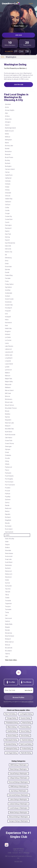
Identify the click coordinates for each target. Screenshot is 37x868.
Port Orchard (9, 482)
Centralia (8, 181)
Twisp (7, 612)
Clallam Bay (9, 199)
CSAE (10, 853)
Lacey (7, 343)
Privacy (21, 851)
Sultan (7, 580)
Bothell (7, 149)
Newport (8, 426)
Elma (7, 261)
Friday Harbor (9, 284)
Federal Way (9, 275)
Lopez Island (9, 364)
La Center (8, 337)
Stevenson (8, 577)
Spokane (8, 568)
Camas (7, 172)
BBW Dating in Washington (19, 765)
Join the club (19, 84)
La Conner (8, 340)
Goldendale (9, 293)
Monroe (7, 396)
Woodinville (9, 648)
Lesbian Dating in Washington (18, 804)
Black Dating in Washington (19, 769)
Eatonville (8, 246)
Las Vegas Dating (11, 753)
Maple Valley (9, 382)
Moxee (7, 411)
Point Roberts (9, 476)
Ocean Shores (9, 443)
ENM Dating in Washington (18, 786)
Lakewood (8, 349)
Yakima (7, 654)
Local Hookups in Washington (18, 808)
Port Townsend (10, 485)
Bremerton (8, 151)
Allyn (7, 113)
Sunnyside (8, 586)
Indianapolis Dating (11, 749)
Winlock (8, 645)
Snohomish (9, 556)
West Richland (9, 636)
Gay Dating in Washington (19, 791)
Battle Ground (9, 131)
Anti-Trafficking (24, 853)
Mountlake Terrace (11, 408)
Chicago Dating (12, 718)
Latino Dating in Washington (18, 799)
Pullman (8, 494)
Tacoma (8, 589)
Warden (7, 630)
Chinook (8, 196)
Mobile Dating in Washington (19, 812)
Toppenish (8, 604)
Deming (7, 237)
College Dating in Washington (18, 778)
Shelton (7, 548)
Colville (7, 210)
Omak (7, 452)
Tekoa (7, 595)
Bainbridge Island (10, 128)
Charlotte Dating (27, 740)
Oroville (7, 458)
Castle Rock (9, 175)
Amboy (7, 116)
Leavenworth (9, 352)
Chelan (7, 187)
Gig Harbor (8, 287)
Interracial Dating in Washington (18, 795)
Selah (7, 542)
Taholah (8, 592)
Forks (7, 281)
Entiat (7, 264)
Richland (8, 517)
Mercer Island (9, 390)
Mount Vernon (9, 405)
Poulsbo (8, 488)
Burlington (8, 166)
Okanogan (8, 446)
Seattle (7, 535)
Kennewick (8, 323)
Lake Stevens (9, 346)
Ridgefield (8, 520)
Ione (6, 314)
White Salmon (9, 642)
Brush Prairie (9, 157)
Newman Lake (9, 423)
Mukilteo (8, 414)
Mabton (7, 373)
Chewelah (8, 193)
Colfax (7, 208)
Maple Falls (9, 379)
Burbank (8, 163)
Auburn (7, 125)
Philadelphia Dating (12, 723)
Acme (7, 107)
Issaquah (8, 317)
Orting (7, 461)
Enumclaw (8, 267)
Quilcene (8, 500)
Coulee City (8, 216)
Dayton (7, 231)
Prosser (8, 491)
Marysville (8, 384)
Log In (31, 4)
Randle (7, 505)
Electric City (9, 252)
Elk (6, 255)
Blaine (7, 143)
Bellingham (8, 140)
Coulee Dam (9, 219)
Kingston (8, 331)
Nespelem (8, 420)
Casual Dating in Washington (18, 774)
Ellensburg (8, 258)
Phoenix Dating (25, 727)
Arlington (8, 122)
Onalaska (8, 455)
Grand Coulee (9, 299)
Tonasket (8, 601)
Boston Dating (12, 736)
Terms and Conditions (27, 702)
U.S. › (3, 57)
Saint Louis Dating (26, 744)
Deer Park (8, 234)
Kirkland (8, 334)
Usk (6, 615)
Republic (8, 514)
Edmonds (8, 249)
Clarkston (8, 202)
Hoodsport (8, 308)
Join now (18, 35)
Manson (8, 376)
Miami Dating (12, 727)
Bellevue (8, 137)
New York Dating (10, 714)
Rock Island (9, 529)
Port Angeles (9, 479)
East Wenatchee (10, 243)
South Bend (9, 562)
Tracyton (8, 606)
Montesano (9, 399)
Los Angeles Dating (26, 714)
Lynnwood (8, 370)
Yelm (7, 657)
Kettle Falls (8, 328)
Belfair (7, 134)
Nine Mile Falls (9, 429)
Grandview (8, 302)
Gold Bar (8, 290)
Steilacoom (9, 574)
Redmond (8, 508)
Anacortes (8, 119)
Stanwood (8, 571)
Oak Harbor (9, 438)
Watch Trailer (18, 26)
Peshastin (8, 473)
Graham (8, 296)
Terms (16, 851)
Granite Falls (9, 305)
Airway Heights (10, 110)
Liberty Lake (9, 355)
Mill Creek (8, 393)
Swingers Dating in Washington (18, 821)
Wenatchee (8, 633)
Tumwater (8, 609)
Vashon (7, 621)
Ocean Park (9, 441)
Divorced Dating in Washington (18, 782)
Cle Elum (8, 205)
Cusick (7, 222)
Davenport (8, 228)
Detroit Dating (25, 736)
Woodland (8, 651)
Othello (7, 464)
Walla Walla (9, 624)
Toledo (7, 598)
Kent (6, 326)
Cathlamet (8, 178)
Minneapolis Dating (11, 740)
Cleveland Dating (11, 744)
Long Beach (9, 358)
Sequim (7, 545)
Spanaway (8, 565)
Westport (8, 639)
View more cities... (11, 660)
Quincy (7, 502)
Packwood (8, 467)
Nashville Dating (26, 753)
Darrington (8, 225)
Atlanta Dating (27, 723)
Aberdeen (8, 104)
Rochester (8, 526)
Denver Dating (25, 731)
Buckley (7, 160)
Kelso (7, 320)
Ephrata (7, 269)
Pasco (7, 470)
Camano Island (10, 169)
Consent (15, 853)
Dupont (7, 240)
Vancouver (8, 618)
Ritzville (7, 523)
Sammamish (9, 532)
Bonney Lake (9, 146)
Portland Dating (27, 749)
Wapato (7, 627)
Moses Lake (9, 402)
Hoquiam (8, 311)
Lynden (7, 367)
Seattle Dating (12, 731)
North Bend (9, 432)
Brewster (8, 154)
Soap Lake (8, 559)
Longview (8, 361)
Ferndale (8, 278)
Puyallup (8, 497)
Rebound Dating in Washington (18, 817)
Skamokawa (9, 553)
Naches (7, 417)
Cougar (7, 213)
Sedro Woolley (10, 539)
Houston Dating (25, 718)
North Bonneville (10, 435)
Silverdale (8, 550)
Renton (7, 511)
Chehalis (8, 184)
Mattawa (8, 387)
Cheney (7, 190)
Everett (7, 272)
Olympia (8, 449)
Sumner (7, 583)
